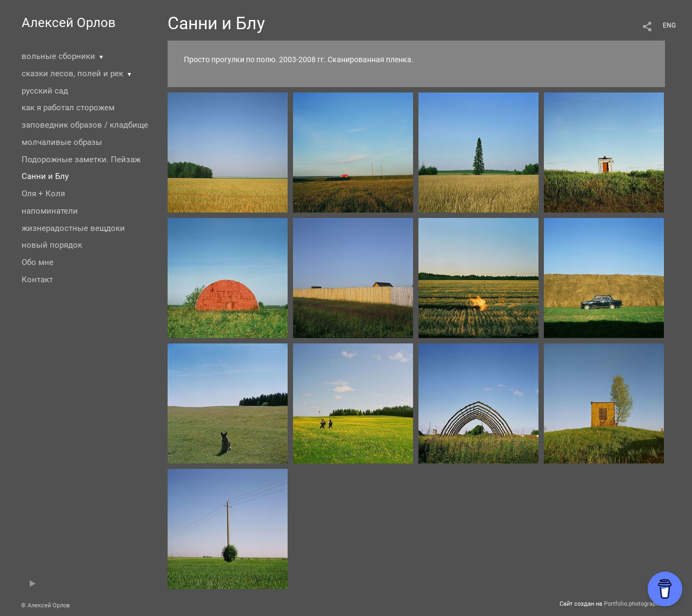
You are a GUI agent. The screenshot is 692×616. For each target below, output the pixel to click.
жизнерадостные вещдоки (73, 228)
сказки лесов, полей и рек (72, 74)
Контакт (37, 280)
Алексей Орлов (69, 23)
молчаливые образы (62, 142)
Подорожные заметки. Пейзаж (81, 160)
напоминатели (50, 211)
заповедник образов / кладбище (85, 125)
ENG (669, 25)
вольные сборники (58, 56)
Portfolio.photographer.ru (637, 604)
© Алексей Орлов (45, 605)
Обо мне (38, 262)
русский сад (45, 91)
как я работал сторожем (68, 108)
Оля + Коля (43, 194)
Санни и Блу (45, 176)
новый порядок (52, 245)
